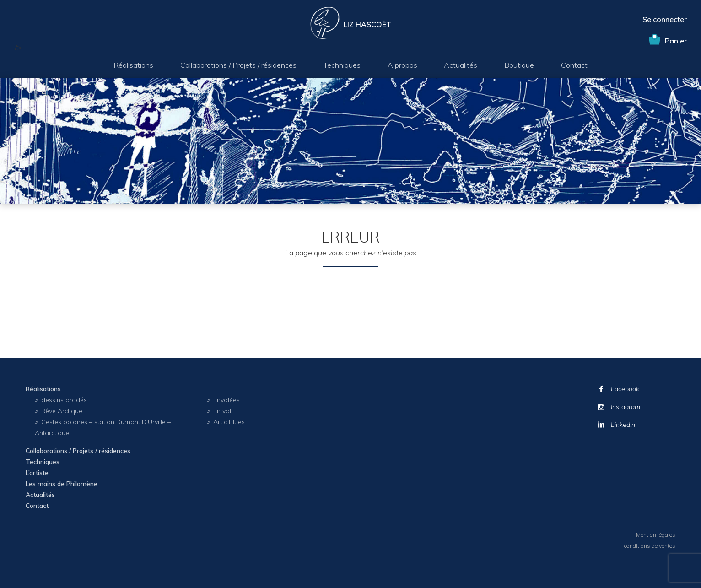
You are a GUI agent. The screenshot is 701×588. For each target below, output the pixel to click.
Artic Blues (229, 422)
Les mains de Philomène (62, 484)
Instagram (626, 407)
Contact (574, 65)
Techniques (342, 65)
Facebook (625, 389)
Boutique (519, 65)
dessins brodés (64, 400)
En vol (222, 411)
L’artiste (37, 473)
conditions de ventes (650, 546)
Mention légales (656, 535)
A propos (402, 65)
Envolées (226, 400)
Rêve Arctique (62, 411)
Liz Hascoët (367, 24)
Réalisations (133, 65)
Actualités (461, 65)
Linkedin (623, 425)
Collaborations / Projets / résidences (238, 65)
